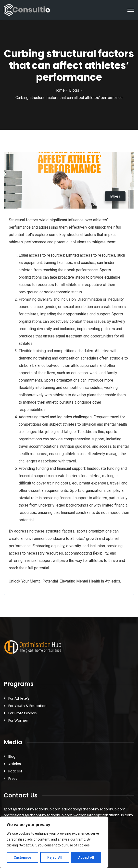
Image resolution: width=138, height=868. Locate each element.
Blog (12, 756)
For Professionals (23, 713)
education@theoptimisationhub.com (94, 809)
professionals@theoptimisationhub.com (38, 815)
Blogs (74, 90)
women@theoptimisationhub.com (103, 815)
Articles (15, 764)
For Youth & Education (27, 706)
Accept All (86, 857)
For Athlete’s (19, 698)
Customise (22, 857)
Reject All (55, 857)
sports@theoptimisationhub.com (32, 809)
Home (60, 90)
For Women (18, 720)
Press (13, 779)
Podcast (15, 771)
